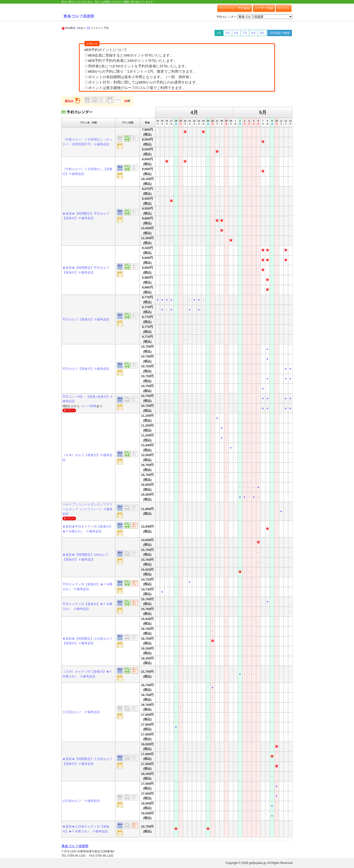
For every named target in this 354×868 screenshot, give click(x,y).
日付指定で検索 (280, 33)
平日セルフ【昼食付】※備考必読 (86, 319)
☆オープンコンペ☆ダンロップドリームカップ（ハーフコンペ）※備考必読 (87, 509)
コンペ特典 (88, 406)
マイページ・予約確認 (235, 8)
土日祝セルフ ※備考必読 (81, 712)
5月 (228, 33)
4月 (219, 33)
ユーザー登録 (264, 8)
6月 (236, 33)
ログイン (284, 8)
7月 (245, 33)
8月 (253, 33)
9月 (262, 33)
